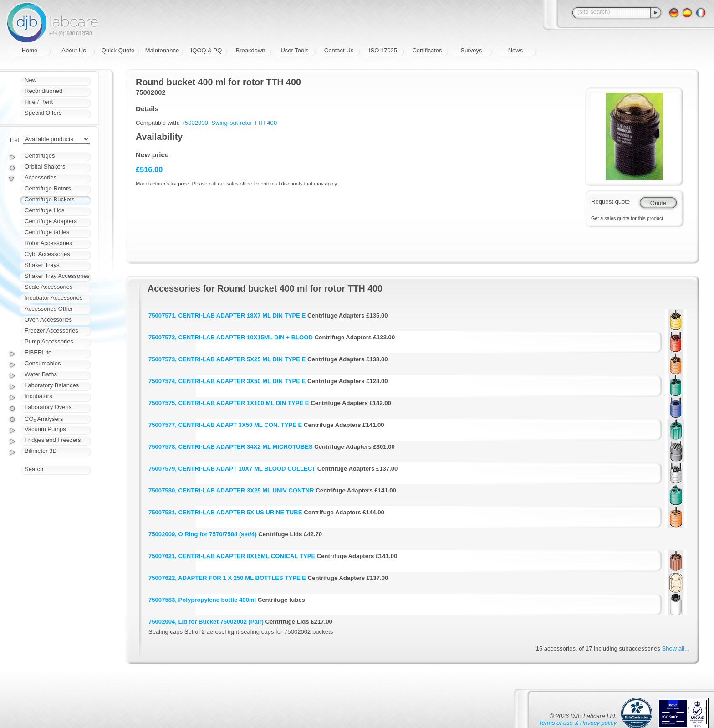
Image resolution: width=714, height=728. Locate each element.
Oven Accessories (48, 320)
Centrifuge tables (47, 232)
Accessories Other (49, 309)
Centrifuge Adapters (51, 221)
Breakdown (250, 50)
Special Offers (43, 113)
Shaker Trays (42, 265)
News (516, 50)
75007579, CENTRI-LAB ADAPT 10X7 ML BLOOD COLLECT (232, 469)
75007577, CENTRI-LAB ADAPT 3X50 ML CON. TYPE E (225, 425)
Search (34, 469)
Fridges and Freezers (53, 440)
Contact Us (339, 50)
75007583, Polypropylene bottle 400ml (202, 600)
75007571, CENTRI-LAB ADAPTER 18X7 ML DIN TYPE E (227, 315)
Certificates (427, 50)
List (15, 140)
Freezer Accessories (51, 331)
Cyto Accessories (47, 254)
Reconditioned (43, 91)
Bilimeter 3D (41, 451)
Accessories (41, 177)
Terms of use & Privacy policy (578, 723)
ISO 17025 (383, 50)
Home (30, 50)
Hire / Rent (39, 102)
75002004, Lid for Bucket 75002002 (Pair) (206, 622)
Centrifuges (40, 156)
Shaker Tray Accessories (57, 276)
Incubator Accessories (54, 298)
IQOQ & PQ (207, 50)
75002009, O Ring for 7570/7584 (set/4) (203, 534)
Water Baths (41, 374)
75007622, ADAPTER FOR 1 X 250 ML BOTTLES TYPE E (227, 578)
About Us (74, 50)
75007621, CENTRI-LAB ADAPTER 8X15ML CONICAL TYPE (232, 556)
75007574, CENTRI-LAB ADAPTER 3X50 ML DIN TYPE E (227, 381)
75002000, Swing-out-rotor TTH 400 (229, 123)
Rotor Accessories (48, 243)
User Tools (294, 50)
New (31, 80)
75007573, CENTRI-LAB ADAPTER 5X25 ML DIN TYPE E (227, 359)
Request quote (610, 202)
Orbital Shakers (45, 167)
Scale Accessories (49, 287)
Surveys (472, 50)
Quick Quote (118, 50)
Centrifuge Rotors (48, 188)
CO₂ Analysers (44, 419)
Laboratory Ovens (48, 407)
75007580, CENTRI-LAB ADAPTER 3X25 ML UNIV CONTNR (231, 490)
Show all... (676, 649)
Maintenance (162, 50)
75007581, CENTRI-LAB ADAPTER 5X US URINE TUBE (225, 512)
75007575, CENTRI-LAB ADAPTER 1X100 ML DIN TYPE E (229, 403)
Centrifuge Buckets (50, 199)
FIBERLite (38, 352)
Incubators (38, 396)
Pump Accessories (49, 341)
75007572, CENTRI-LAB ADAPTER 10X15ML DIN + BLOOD (231, 337)
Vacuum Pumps (45, 429)
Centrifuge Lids (44, 210)
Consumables (43, 363)
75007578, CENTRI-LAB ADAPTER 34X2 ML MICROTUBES (231, 447)
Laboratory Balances (52, 385)
